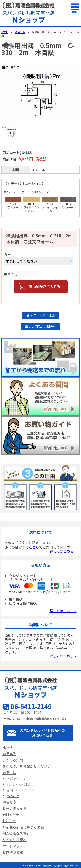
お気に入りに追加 (40, 315)
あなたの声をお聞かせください (27, 766)
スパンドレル (16, 779)
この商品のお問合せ (40, 327)
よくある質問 (13, 760)
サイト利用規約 (14, 840)
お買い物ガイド (14, 808)
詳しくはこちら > (63, 551)
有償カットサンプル (20, 790)
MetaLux (13, 796)
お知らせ (9, 821)
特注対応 (9, 802)
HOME (5, 32)
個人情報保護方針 (16, 833)
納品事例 (9, 754)
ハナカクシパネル (19, 784)
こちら (34, 547)
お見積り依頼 (13, 852)
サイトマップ (13, 846)
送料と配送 (11, 814)
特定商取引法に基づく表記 (23, 827)
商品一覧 (20, 32)
